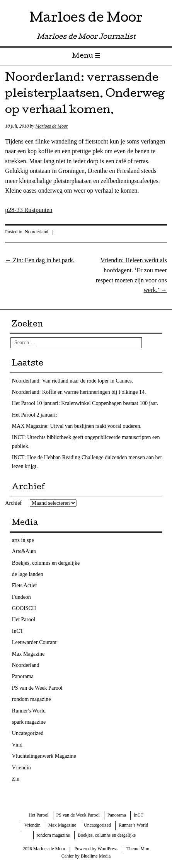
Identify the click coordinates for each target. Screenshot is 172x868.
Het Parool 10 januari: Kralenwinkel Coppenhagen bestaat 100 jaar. (85, 403)
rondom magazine (32, 699)
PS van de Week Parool (37, 688)
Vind (17, 745)
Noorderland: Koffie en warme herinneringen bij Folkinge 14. (79, 392)
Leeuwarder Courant (34, 642)
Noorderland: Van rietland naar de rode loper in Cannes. (72, 381)
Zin (16, 779)
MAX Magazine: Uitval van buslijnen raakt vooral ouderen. (77, 426)
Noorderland (37, 232)
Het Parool (24, 619)
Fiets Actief (25, 585)
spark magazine (29, 722)
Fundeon (21, 597)
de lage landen (28, 574)
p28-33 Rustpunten (29, 210)
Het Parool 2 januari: (35, 415)
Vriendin (21, 768)
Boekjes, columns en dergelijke (46, 563)
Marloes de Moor (86, 19)
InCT (18, 631)
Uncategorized (28, 733)
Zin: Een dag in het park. (40, 260)
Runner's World (29, 711)
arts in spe (23, 540)
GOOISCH (24, 608)
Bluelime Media (96, 856)
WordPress (107, 849)
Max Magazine (28, 654)
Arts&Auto (24, 551)
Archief (13, 503)
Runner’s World (133, 825)
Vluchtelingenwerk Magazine (44, 756)
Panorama (23, 676)
